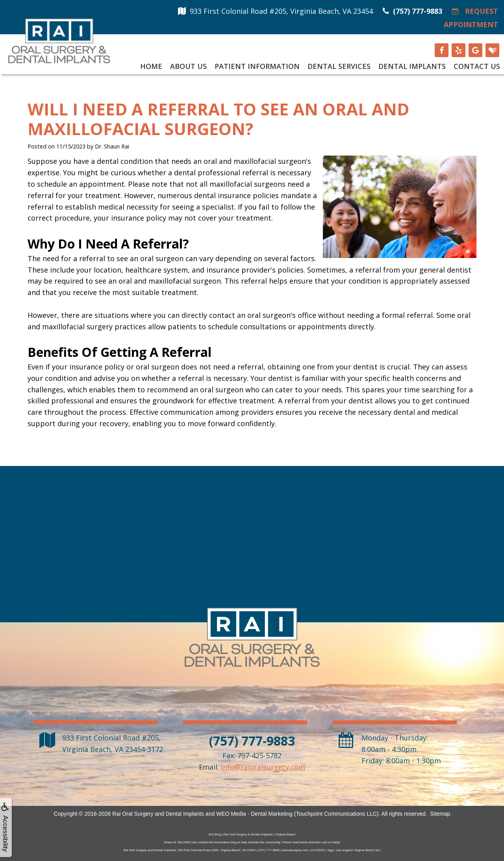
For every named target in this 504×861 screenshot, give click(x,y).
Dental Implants (412, 66)
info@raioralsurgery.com (263, 767)
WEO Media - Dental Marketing (254, 814)
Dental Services (339, 66)
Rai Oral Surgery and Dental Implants (158, 814)
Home (151, 66)
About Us (188, 66)
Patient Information (257, 66)
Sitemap (440, 814)
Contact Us (477, 66)
